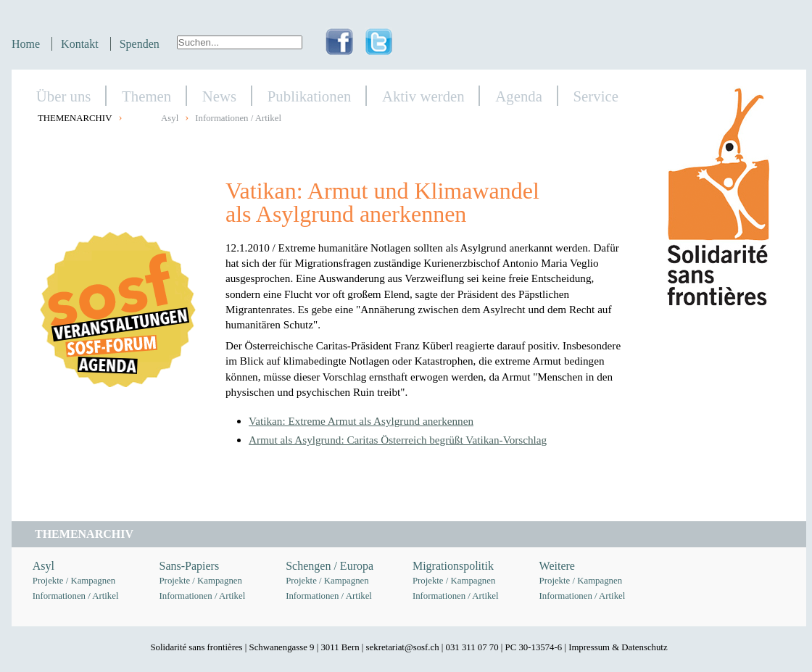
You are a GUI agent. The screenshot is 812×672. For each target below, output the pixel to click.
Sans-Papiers (190, 566)
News (219, 96)
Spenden (140, 44)
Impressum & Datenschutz (618, 647)
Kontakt (80, 44)
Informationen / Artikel (238, 118)
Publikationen (310, 96)
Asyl (170, 118)
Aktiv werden (423, 96)
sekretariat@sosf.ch (403, 647)
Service (596, 96)
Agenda (519, 96)
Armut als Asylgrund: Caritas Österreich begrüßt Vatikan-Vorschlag (398, 440)
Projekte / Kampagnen (74, 581)
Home (26, 44)
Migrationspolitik (453, 566)
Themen (146, 96)
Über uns (64, 96)
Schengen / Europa (330, 566)
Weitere (557, 566)
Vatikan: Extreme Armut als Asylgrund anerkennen (361, 421)
